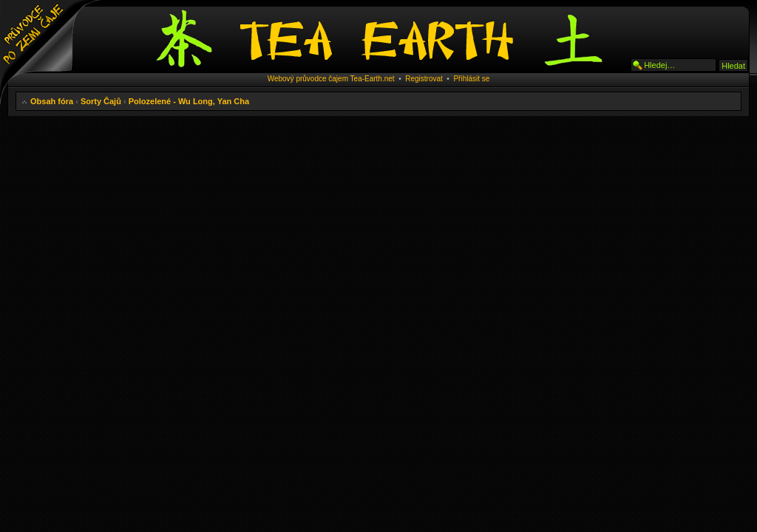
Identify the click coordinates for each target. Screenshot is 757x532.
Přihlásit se (471, 79)
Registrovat (424, 79)
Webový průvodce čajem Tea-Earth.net (331, 79)
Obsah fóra (52, 101)
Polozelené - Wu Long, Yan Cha (189, 101)
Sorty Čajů (101, 101)
